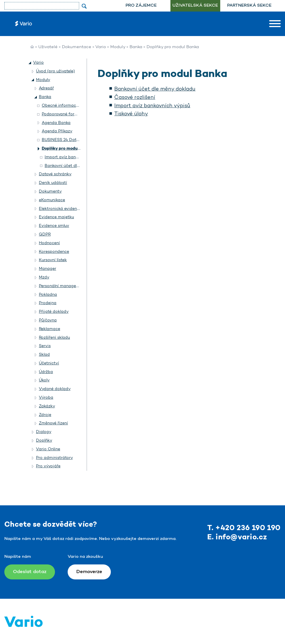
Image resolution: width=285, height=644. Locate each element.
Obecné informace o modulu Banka (76, 106)
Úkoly (44, 380)
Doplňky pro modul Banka (67, 149)
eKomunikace (52, 200)
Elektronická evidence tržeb (66, 209)
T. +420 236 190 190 (244, 528)
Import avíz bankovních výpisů (152, 106)
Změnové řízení (53, 423)
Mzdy (44, 277)
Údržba (46, 372)
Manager (48, 269)
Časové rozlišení (135, 98)
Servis (45, 346)
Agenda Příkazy (57, 131)
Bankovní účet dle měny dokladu (155, 89)
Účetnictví (49, 363)
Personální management (62, 286)
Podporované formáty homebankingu (78, 114)
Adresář (46, 88)
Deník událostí (53, 183)
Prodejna (48, 303)
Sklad (44, 355)
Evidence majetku (56, 217)
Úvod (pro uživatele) (55, 71)
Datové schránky (55, 174)
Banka (136, 47)
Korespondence (54, 252)
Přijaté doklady (54, 312)
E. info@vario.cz (237, 537)
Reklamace (50, 329)
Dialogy (44, 432)
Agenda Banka (56, 123)
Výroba (46, 398)
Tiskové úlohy (131, 114)
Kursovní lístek (53, 260)
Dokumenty (50, 192)
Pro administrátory (54, 458)
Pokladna (48, 295)
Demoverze (89, 572)
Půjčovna (48, 320)
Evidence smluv (54, 226)
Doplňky (44, 441)
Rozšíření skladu (54, 338)
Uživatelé (48, 47)
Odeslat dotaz (30, 572)
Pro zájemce (141, 6)
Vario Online (48, 449)
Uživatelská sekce (195, 6)
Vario (101, 47)
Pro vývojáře (48, 466)
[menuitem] (141, 6)
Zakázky (47, 406)
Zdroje (45, 415)
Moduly (118, 47)
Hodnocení (49, 243)
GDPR (45, 235)
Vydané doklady (55, 389)
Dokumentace (77, 47)
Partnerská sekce (249, 6)
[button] (30, 63)
